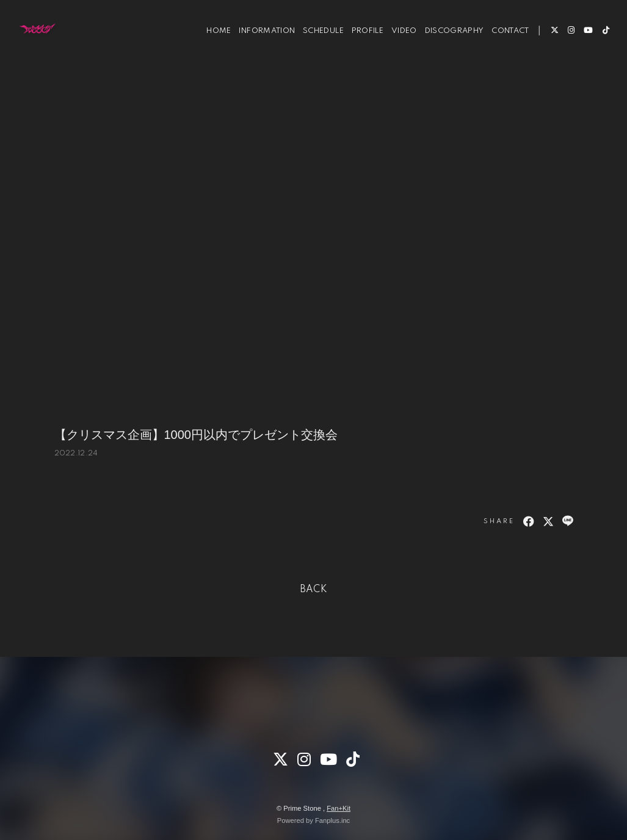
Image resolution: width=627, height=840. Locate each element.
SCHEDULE (315, 48)
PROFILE (360, 48)
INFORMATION (259, 48)
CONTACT (502, 48)
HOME (211, 48)
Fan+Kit (339, 808)
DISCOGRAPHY (447, 48)
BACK (314, 590)
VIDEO (396, 48)
